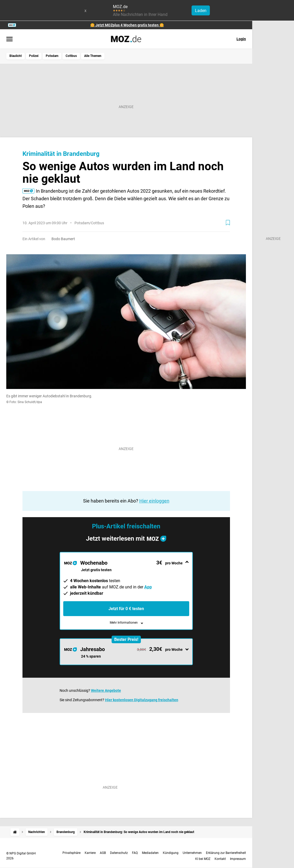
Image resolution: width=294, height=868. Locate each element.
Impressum (238, 859)
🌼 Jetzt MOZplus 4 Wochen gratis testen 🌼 (127, 25)
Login (241, 39)
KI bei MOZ (203, 859)
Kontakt (220, 859)
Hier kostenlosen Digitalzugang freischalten (142, 700)
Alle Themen (93, 56)
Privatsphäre (71, 853)
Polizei (34, 56)
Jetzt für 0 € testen (126, 609)
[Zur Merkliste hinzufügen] (228, 223)
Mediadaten (150, 853)
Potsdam (52, 56)
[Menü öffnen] (10, 39)
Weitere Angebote (106, 690)
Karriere (90, 853)
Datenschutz (119, 853)
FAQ (135, 853)
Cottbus (71, 56)
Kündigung (171, 853)
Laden (201, 11)
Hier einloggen (154, 501)
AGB (103, 853)
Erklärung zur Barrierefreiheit (226, 853)
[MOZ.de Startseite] (126, 39)
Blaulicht (16, 56)
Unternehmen (192, 853)
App (148, 587)
